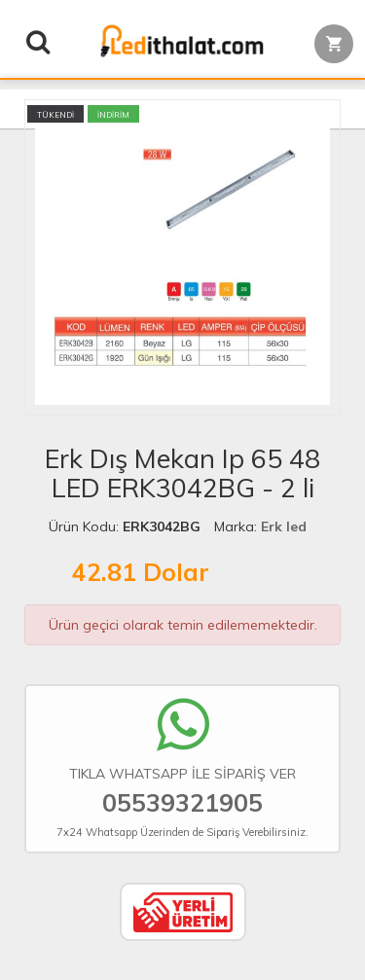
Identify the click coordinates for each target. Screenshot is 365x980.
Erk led (284, 526)
